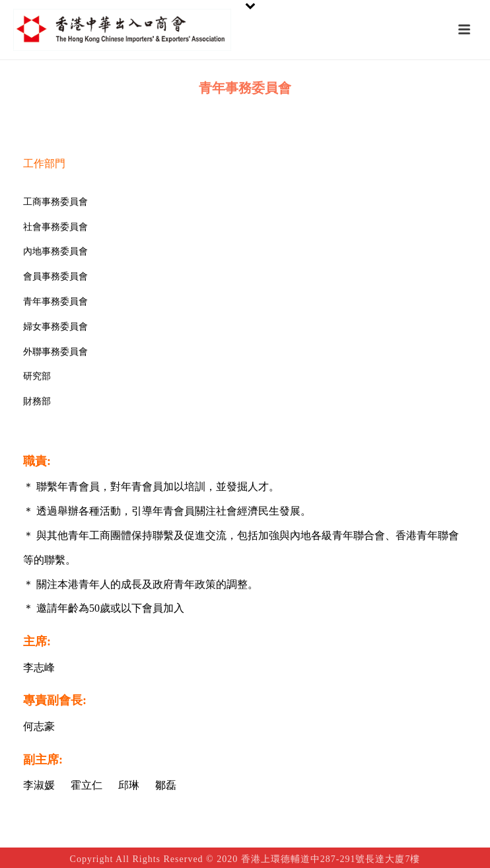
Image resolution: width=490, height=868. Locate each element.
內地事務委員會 (55, 251)
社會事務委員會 (55, 227)
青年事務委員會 (55, 302)
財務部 (37, 401)
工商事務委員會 (55, 202)
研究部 (37, 376)
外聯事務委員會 (55, 352)
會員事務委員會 (55, 276)
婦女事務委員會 (55, 327)
